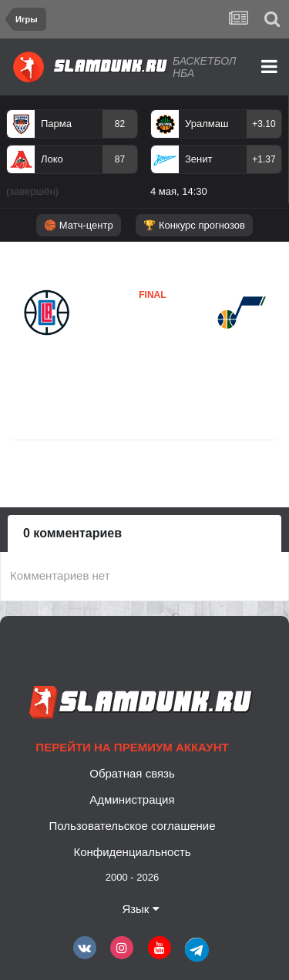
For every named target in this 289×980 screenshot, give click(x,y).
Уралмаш (207, 124)
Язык (140, 909)
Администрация (132, 799)
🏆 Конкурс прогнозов (194, 225)
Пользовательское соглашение (132, 826)
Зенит (198, 159)
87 (120, 159)
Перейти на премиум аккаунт (132, 747)
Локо (52, 159)
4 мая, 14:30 (179, 191)
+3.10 (264, 124)
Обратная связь (132, 773)
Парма (56, 124)
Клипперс (50, 350)
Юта (106, 341)
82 (120, 124)
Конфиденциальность (132, 852)
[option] (72, 156)
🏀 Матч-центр (78, 225)
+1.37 (264, 159)
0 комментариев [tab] (72, 533)
